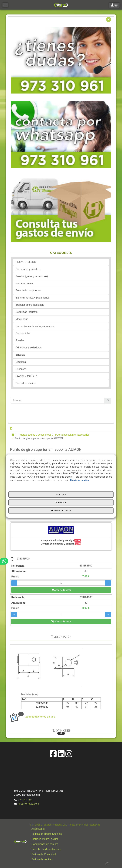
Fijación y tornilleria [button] (26, 376)
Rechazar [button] (61, 503)
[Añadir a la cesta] (61, 590)
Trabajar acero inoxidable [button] (30, 305)
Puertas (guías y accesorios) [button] (32, 276)
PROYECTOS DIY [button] (26, 262)
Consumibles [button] (23, 333)
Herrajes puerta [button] (24, 283)
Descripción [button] (61, 637)
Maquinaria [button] (22, 319)
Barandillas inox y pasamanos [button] (32, 298)
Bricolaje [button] (20, 355)
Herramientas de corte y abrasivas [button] (35, 326)
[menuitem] (65, 829)
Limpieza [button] (21, 362)
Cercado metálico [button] (25, 383)
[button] (61, 5)
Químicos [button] (21, 369)
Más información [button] (80, 480)
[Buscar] (108, 401)
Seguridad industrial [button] (27, 312)
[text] (58, 401)
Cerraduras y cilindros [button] (28, 269)
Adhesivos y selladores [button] (29, 348)
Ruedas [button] (20, 340)
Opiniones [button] (61, 732)
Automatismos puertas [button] (28, 290)
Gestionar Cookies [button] (61, 510)
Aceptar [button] (61, 494)
